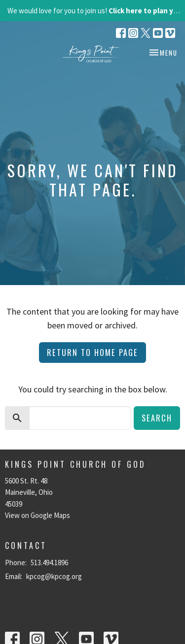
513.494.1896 (49, 563)
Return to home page (92, 352)
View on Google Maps (37, 515)
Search (157, 418)
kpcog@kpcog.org (54, 576)
